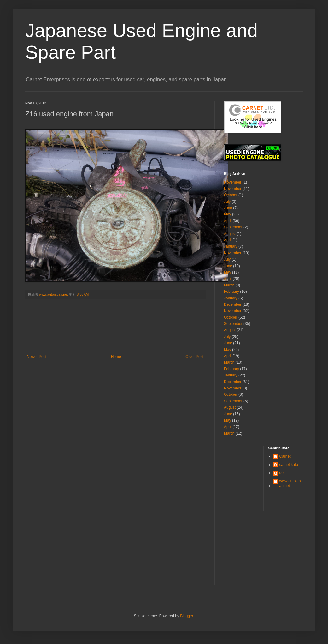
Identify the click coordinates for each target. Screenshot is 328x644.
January (231, 246)
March (229, 285)
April (228, 221)
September (233, 227)
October (231, 195)
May (228, 214)
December (233, 304)
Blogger (187, 616)
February (231, 292)
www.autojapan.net (290, 483)
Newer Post (37, 357)
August (230, 234)
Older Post (194, 357)
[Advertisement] (115, 327)
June (228, 208)
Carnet (285, 456)
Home (116, 357)
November (233, 182)
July (227, 202)
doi (282, 473)
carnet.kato (289, 465)
